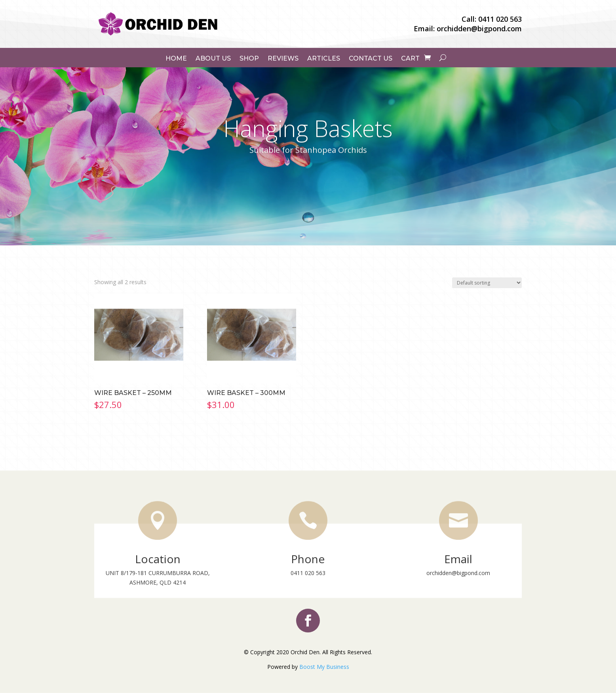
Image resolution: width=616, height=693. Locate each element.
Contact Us (371, 59)
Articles (324, 59)
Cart (410, 59)
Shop (249, 59)
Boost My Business (324, 667)
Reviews (283, 59)
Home (176, 59)
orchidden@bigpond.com (479, 28)
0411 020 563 (500, 19)
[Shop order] (487, 283)
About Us (213, 59)
